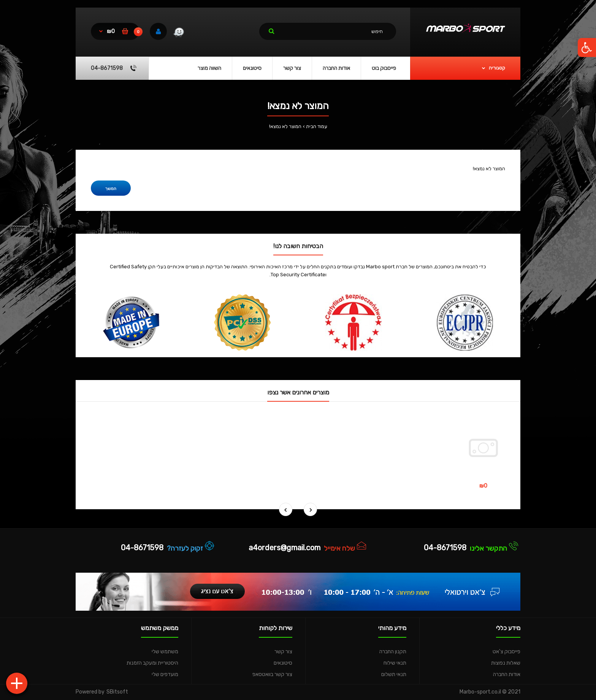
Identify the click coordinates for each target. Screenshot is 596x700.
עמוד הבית (317, 126)
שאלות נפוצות (506, 663)
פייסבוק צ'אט (506, 652)
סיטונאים (283, 663)
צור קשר (283, 652)
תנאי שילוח (395, 663)
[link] (178, 33)
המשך (111, 189)
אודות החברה (507, 674)
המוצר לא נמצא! (285, 126)
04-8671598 (445, 548)
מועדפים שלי (165, 674)
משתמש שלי (165, 652)
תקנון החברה (393, 652)
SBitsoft (117, 692)
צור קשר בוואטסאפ (272, 674)
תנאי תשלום (394, 674)
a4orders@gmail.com (285, 548)
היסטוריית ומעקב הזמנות (152, 663)
